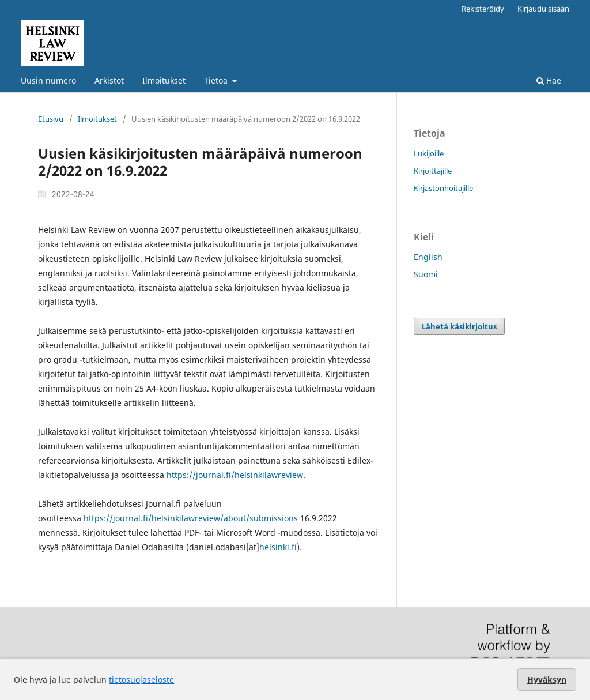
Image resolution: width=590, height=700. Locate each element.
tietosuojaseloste (141, 680)
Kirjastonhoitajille (443, 188)
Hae (549, 80)
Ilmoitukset (164, 80)
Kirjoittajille (433, 171)
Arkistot (109, 80)
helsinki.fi (278, 547)
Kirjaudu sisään (543, 9)
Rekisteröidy (483, 9)
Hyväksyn (547, 680)
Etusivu (51, 119)
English (428, 257)
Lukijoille (429, 153)
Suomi (426, 274)
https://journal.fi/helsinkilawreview (235, 475)
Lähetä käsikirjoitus (459, 326)
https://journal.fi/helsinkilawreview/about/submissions (191, 518)
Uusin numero (48, 80)
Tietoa (217, 80)
